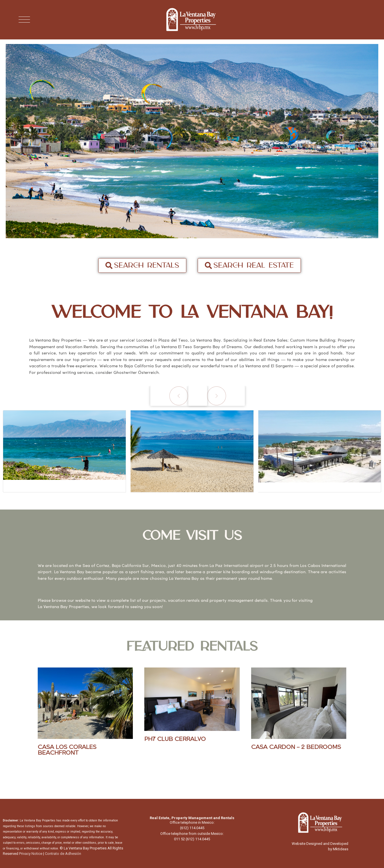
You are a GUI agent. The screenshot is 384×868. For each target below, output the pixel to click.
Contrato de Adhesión (63, 854)
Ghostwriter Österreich (136, 372)
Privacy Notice (31, 854)
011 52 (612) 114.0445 (192, 839)
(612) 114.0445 (192, 828)
